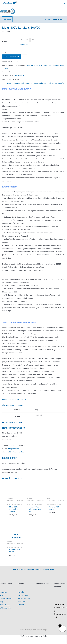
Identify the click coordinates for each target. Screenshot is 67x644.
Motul (36, 68)
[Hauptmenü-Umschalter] (7, 22)
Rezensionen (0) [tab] (58, 86)
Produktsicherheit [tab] (45, 86)
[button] (64, 3)
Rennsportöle (54, 68)
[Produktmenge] (15, 55)
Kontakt (21, 595)
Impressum (4, 595)
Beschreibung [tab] (13, 86)
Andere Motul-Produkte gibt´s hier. (15, 402)
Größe (5, 44)
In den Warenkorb (12, 59)
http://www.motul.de (17, 455)
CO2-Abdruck (23, 598)
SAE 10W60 (43, 68)
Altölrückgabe (5, 608)
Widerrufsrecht (5, 611)
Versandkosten (19, 78)
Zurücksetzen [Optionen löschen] (24, 47)
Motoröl (30, 68)
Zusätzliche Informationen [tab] (28, 86)
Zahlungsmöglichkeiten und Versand (24, 605)
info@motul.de (13, 452)
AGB (2, 598)
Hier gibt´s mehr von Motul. (12, 408)
